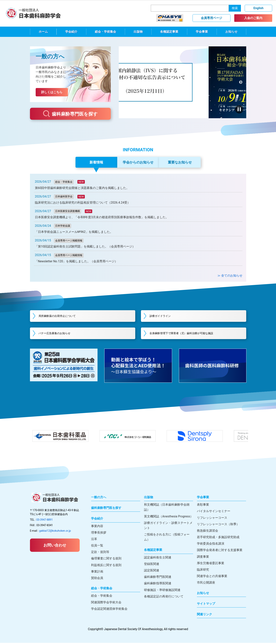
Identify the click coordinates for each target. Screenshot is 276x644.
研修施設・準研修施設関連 (162, 591)
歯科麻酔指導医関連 (158, 584)
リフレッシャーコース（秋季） (218, 525)
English (258, 8)
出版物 (138, 32)
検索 (235, 8)
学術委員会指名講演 (211, 545)
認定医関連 (152, 571)
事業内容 (97, 527)
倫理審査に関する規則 (106, 560)
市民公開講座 (206, 584)
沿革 (94, 540)
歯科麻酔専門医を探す (70, 114)
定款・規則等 (100, 553)
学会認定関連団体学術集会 (109, 610)
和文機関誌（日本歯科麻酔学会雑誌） (167, 508)
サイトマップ (206, 605)
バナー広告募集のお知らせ (60, 334)
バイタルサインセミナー (214, 512)
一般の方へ (99, 498)
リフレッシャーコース (212, 519)
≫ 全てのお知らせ (230, 276)
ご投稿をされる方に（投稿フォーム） (167, 538)
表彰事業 (203, 506)
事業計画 (97, 573)
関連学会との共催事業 (212, 577)
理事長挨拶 (99, 534)
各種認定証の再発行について (164, 598)
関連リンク (204, 615)
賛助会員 (97, 579)
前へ (124, 82)
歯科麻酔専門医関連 (158, 578)
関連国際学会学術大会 (106, 603)
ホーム (43, 32)
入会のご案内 (253, 18)
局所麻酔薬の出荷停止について (63, 316)
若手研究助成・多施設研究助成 (218, 538)
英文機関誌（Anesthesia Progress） (169, 517)
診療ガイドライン (164, 316)
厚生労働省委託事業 (211, 564)
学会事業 (202, 32)
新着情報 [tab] (96, 162)
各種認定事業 (169, 32)
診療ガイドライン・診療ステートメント (168, 527)
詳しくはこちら (52, 92)
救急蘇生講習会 (208, 532)
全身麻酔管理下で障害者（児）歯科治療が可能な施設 (189, 334)
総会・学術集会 (105, 32)
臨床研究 (203, 571)
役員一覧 (97, 547)
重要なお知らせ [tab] (180, 162)
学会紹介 (71, 32)
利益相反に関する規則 (106, 566)
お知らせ (231, 32)
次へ (241, 82)
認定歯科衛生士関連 (158, 559)
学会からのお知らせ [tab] (138, 162)
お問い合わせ (55, 546)
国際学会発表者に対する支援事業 (220, 551)
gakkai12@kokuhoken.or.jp (55, 532)
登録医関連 (152, 565)
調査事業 (203, 558)
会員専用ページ (212, 18)
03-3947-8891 (45, 521)
